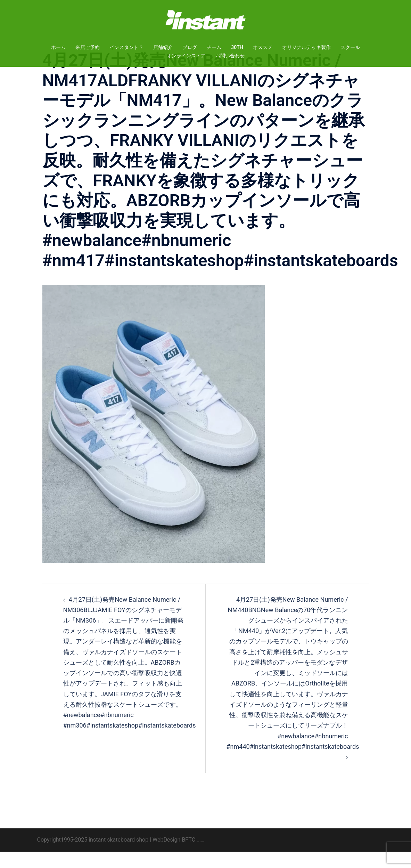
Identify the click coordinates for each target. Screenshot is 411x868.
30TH (237, 47)
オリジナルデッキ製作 (306, 47)
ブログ (190, 47)
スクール (350, 47)
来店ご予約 (88, 47)
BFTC (188, 856)
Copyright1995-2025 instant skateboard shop (93, 856)
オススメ (263, 47)
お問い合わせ (230, 56)
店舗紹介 (163, 47)
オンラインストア (186, 56)
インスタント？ (126, 47)
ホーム (58, 47)
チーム (214, 47)
